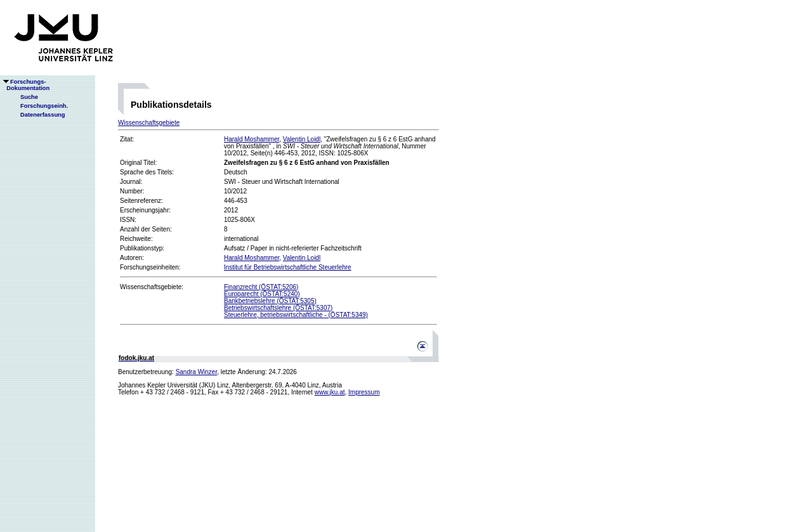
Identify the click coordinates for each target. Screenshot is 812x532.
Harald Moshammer (252, 139)
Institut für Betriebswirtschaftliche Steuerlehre (288, 267)
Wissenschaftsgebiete (149, 123)
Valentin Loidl (302, 139)
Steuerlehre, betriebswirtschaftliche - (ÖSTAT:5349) (296, 315)
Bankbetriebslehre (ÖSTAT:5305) (270, 301)
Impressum (364, 392)
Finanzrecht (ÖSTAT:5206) (261, 287)
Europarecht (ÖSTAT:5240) (262, 294)
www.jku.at (330, 392)
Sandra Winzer (197, 372)
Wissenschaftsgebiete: (152, 287)
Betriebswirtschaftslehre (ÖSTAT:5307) (278, 308)
